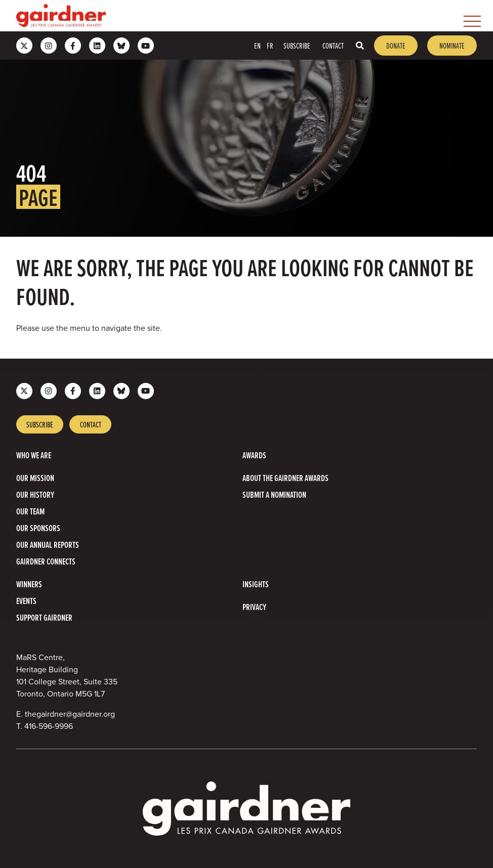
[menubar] (295, 16)
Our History (35, 494)
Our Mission (35, 478)
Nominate (452, 46)
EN (257, 46)
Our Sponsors (38, 528)
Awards (254, 455)
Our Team (30, 511)
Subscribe (297, 46)
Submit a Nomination (274, 494)
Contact (333, 46)
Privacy (254, 607)
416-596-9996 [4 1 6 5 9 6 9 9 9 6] (49, 726)
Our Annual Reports (48, 545)
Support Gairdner (44, 617)
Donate (396, 46)
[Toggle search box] (360, 46)
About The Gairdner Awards (285, 478)
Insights (256, 584)
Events (26, 601)
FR (270, 46)
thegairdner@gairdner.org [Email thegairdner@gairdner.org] (70, 714)
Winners (29, 584)
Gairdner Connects (46, 561)
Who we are (34, 455)
